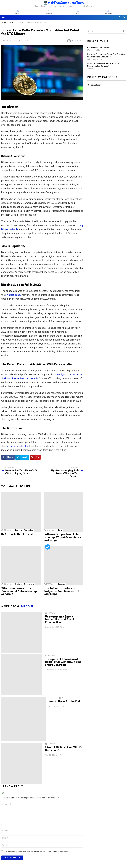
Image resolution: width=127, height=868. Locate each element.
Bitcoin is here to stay (17, 446)
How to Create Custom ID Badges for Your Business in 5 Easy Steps (61, 557)
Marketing (28, 513)
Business (19, 513)
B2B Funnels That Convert (17, 517)
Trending (108, 12)
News (60, 513)
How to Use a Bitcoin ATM (64, 631)
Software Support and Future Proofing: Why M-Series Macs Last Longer (62, 520)
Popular (48, 12)
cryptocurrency (13, 295)
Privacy (114, 860)
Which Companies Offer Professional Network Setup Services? (19, 557)
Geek (31, 788)
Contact (97, 860)
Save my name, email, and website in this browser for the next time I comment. (36, 744)
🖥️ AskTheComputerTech (64, 3)
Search (123, 32)
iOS (53, 788)
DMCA (123, 860)
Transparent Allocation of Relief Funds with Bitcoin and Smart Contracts (63, 609)
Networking (29, 549)
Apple (47, 788)
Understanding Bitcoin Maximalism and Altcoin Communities (60, 585)
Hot (78, 12)
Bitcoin (27, 572)
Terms (105, 860)
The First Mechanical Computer (21, 792)
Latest (18, 12)
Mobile (60, 788)
